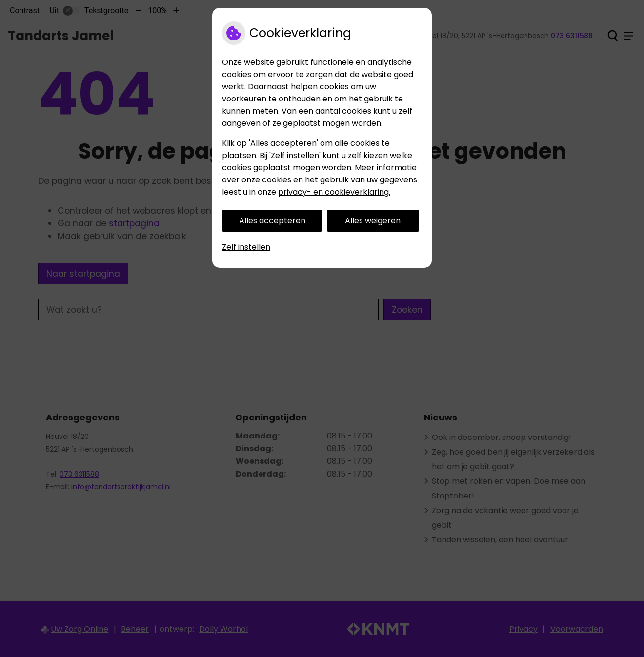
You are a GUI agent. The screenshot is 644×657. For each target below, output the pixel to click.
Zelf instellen (246, 247)
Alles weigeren (373, 221)
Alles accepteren (272, 221)
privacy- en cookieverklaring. (334, 192)
